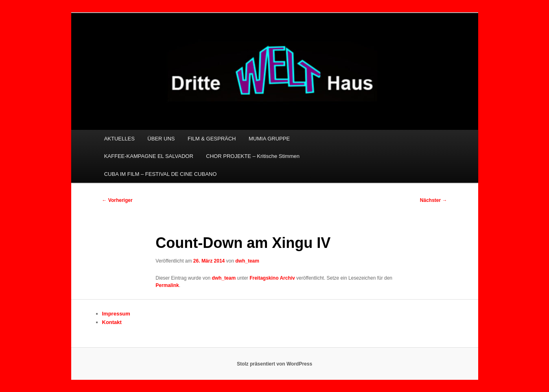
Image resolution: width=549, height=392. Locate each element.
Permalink (167, 285)
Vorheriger (117, 200)
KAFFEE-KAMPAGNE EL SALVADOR (149, 156)
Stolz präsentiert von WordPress (274, 364)
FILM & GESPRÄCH (212, 139)
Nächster (434, 200)
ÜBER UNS (161, 139)
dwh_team (247, 261)
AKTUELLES (119, 139)
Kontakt (112, 322)
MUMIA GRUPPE (269, 139)
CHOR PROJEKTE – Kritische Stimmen (253, 156)
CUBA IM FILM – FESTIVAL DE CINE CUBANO (161, 174)
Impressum (116, 314)
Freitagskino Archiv (272, 278)
